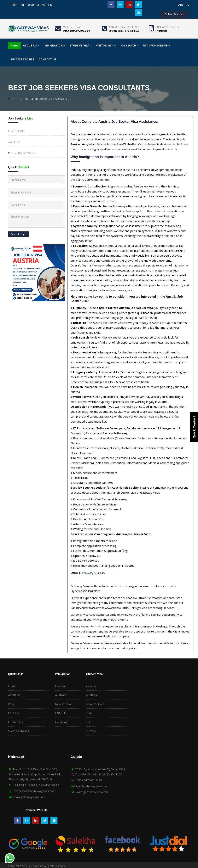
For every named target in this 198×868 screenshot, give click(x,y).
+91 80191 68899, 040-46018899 (36, 785)
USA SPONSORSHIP (157, 45)
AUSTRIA (14, 142)
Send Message (18, 234)
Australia (61, 695)
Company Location (167, 27)
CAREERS (183, 5)
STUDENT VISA (81, 45)
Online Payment (175, 14)
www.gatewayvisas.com (29, 797)
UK (88, 722)
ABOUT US (31, 45)
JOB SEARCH (129, 45)
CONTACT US (47, 59)
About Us (14, 695)
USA (89, 713)
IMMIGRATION (54, 45)
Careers (13, 713)
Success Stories (19, 731)
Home (14, 45)
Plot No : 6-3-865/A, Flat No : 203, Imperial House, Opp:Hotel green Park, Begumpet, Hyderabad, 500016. (35, 774)
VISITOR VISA (106, 45)
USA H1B (61, 713)
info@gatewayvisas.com (92, 786)
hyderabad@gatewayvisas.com (35, 791)
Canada (60, 686)
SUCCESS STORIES (22, 59)
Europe (91, 731)
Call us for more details (124, 27)
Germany (61, 722)
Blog (11, 704)
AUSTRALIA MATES (23, 153)
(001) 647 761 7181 (89, 780)
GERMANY (16, 131)
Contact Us (15, 722)
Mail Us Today (72, 27)
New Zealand (64, 704)
